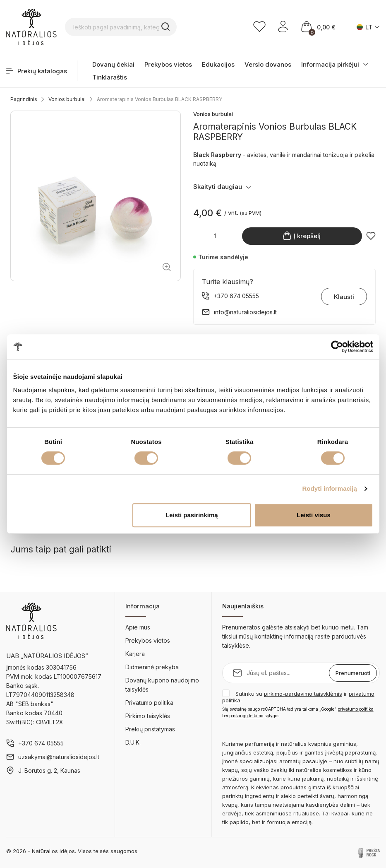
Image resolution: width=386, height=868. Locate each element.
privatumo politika (356, 709)
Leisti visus (314, 515)
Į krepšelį (302, 236)
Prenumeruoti (353, 673)
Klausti (344, 297)
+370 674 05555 (41, 743)
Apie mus (138, 627)
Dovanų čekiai (113, 64)
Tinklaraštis (110, 77)
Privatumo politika (149, 703)
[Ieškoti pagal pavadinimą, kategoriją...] (121, 27)
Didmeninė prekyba (152, 667)
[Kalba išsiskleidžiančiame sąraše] (368, 27)
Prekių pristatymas (150, 729)
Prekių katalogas (37, 71)
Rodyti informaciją (330, 488)
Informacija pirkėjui (330, 64)
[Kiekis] (216, 236)
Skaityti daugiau (222, 187)
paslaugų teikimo (246, 716)
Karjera (135, 654)
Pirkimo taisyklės (148, 716)
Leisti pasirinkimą (192, 515)
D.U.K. (133, 742)
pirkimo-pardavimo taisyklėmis (303, 694)
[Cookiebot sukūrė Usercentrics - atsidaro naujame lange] (337, 347)
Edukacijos (218, 64)
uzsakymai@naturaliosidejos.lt (59, 757)
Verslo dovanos (268, 64)
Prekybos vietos (168, 64)
